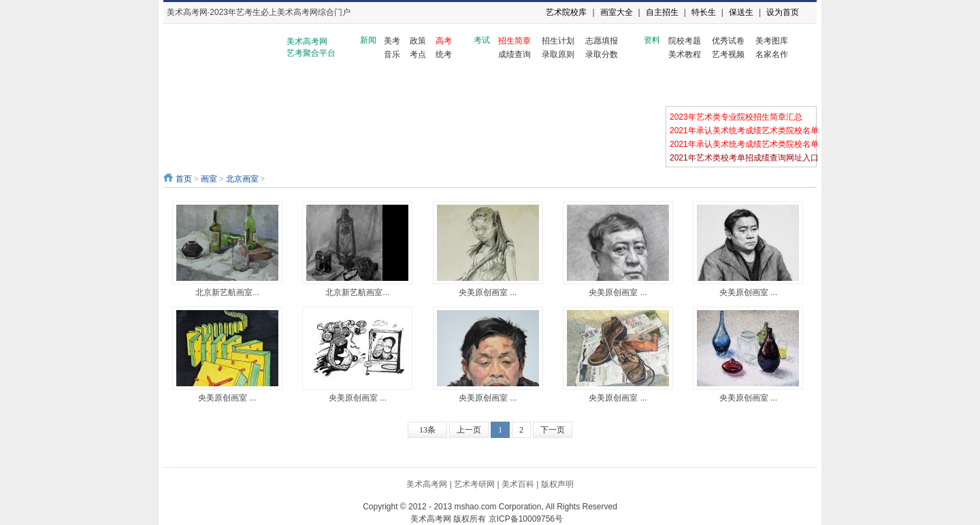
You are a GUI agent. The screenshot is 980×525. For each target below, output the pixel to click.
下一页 (553, 430)
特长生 (704, 12)
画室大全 (617, 12)
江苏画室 (751, 86)
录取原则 (558, 54)
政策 (418, 41)
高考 (444, 41)
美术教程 (685, 54)
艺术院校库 (566, 12)
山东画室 (355, 86)
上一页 (469, 430)
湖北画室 (525, 86)
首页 (184, 179)
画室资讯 (185, 86)
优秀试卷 (728, 41)
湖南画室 (581, 86)
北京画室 (242, 86)
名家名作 (772, 54)
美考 (392, 41)
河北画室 (412, 86)
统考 (444, 54)
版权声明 (557, 484)
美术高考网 (427, 484)
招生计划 (558, 41)
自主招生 (662, 12)
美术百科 (518, 484)
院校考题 (685, 41)
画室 (209, 179)
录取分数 (602, 54)
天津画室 (468, 86)
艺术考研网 (474, 484)
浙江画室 (298, 86)
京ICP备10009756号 (526, 519)
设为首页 (783, 12)
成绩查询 (514, 54)
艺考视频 (728, 54)
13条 (427, 430)
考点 (418, 54)
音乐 (392, 54)
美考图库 (772, 41)
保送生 (741, 12)
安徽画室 (694, 86)
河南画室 (638, 86)
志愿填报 (602, 41)
